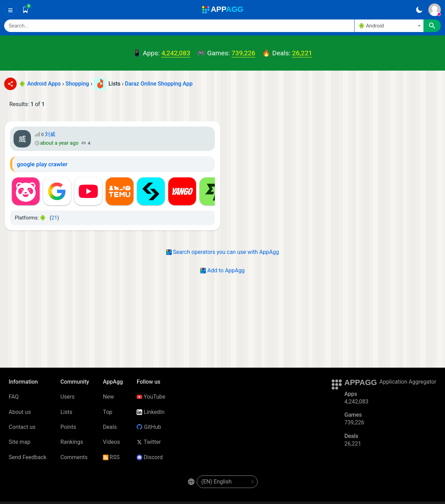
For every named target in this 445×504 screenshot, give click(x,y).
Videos (111, 442)
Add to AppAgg (222, 270)
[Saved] (25, 10)
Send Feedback (28, 457)
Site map (20, 442)
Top (108, 412)
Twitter (149, 442)
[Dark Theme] (419, 10)
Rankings (72, 442)
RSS (111, 457)
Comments (74, 457)
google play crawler (42, 164)
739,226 (243, 53)
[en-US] (227, 482)
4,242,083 (176, 53)
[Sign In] (435, 10)
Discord (149, 457)
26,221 (302, 53)
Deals (110, 427)
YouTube (151, 397)
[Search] (179, 26)
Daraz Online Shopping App (159, 84)
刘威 (50, 134)
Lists (66, 412)
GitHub (149, 427)
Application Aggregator (408, 382)
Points (68, 427)
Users (68, 397)
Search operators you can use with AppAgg (223, 252)
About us (20, 412)
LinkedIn (151, 412)
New (108, 397)
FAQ (14, 397)
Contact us (22, 427)
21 (54, 218)
